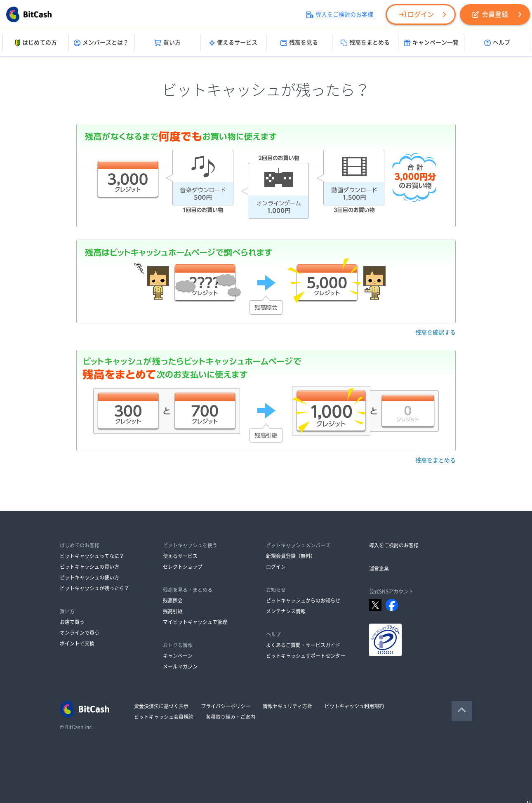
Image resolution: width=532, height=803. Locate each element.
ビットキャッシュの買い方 (89, 567)
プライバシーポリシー (226, 706)
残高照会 (173, 600)
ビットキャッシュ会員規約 (164, 717)
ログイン (417, 14)
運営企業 (379, 568)
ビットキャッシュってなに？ (92, 556)
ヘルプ (497, 43)
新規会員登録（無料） (291, 556)
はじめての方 (35, 43)
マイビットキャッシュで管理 (195, 622)
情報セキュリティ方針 (287, 706)
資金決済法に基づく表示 (161, 706)
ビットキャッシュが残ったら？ (94, 588)
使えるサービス (233, 43)
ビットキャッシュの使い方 (89, 577)
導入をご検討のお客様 (340, 14)
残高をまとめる (365, 43)
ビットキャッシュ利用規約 (354, 706)
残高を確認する (435, 332)
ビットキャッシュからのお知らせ (303, 600)
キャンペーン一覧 (431, 43)
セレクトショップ (183, 567)
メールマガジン (180, 666)
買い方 (167, 43)
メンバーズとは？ (101, 43)
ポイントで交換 (77, 643)
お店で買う (72, 622)
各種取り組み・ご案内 (231, 717)
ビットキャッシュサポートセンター (306, 656)
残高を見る (299, 43)
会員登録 (490, 14)
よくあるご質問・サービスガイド (303, 645)
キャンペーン (178, 656)
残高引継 (173, 611)
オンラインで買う (80, 633)
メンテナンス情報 (286, 611)
